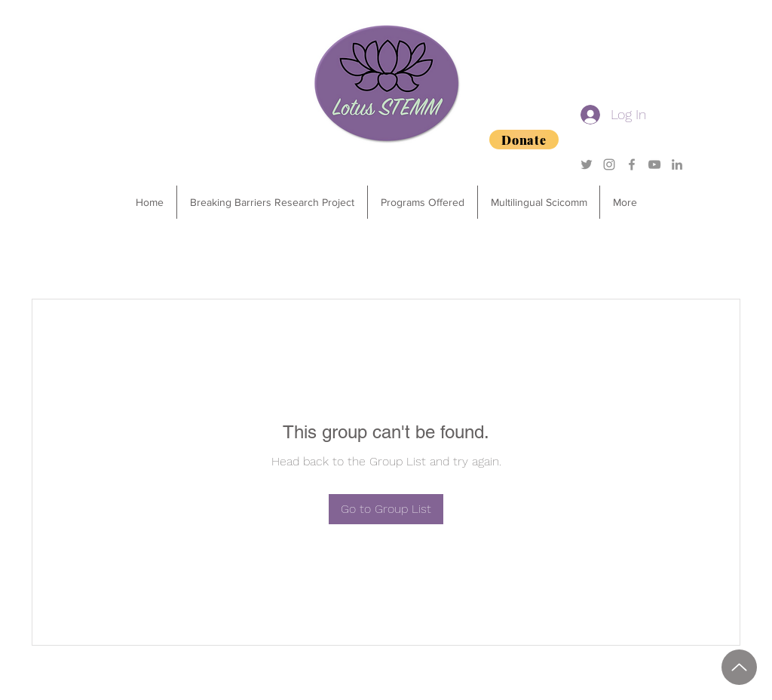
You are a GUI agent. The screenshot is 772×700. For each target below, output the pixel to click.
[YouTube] (654, 164)
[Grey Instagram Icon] (609, 164)
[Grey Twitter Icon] (587, 164)
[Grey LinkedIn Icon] (677, 164)
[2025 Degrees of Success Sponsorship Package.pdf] (739, 667)
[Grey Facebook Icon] (632, 164)
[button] (422, 202)
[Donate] (524, 140)
